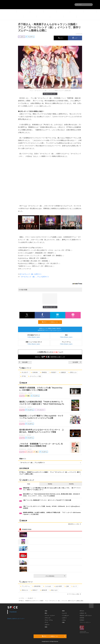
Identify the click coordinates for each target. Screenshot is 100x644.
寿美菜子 (53, 372)
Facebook (13, 612)
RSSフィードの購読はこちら (51, 322)
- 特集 (63, 622)
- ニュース (64, 613)
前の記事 (23, 362)
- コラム (64, 620)
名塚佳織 (34, 372)
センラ (74, 586)
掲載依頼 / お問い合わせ (86, 616)
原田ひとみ (73, 372)
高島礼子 (34, 590)
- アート (46, 622)
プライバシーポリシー (85, 622)
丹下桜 (23, 376)
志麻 (67, 586)
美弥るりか (24, 590)
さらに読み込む (55, 576)
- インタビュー (65, 616)
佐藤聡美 (62, 372)
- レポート (64, 618)
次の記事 (77, 362)
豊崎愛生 (44, 372)
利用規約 (82, 620)
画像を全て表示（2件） (50, 94)
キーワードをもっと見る (74, 594)
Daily (29, 484)
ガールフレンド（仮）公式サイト (31, 274)
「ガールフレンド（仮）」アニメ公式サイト (34, 277)
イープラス (22, 598)
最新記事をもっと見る (74, 524)
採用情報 (82, 618)
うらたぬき (47, 586)
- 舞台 (46, 613)
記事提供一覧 (83, 613)
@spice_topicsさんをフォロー (16, 619)
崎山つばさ (54, 590)
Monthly (71, 484)
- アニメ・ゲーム (48, 620)
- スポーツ (47, 625)
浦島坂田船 (36, 586)
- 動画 (63, 611)
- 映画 (46, 627)
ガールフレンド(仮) (35, 376)
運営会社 (82, 611)
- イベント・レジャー (49, 616)
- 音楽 (46, 611)
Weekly (50, 484)
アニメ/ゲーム (25, 586)
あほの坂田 (58, 586)
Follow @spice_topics (34, 337)
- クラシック (47, 618)
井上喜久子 (24, 372)
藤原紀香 (44, 590)
